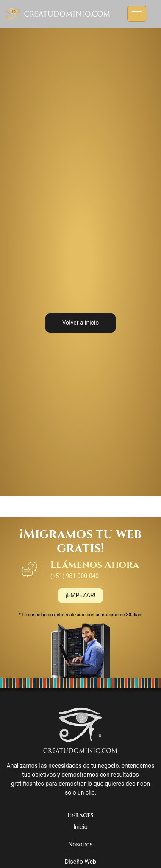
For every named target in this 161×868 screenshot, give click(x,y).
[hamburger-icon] (137, 14)
